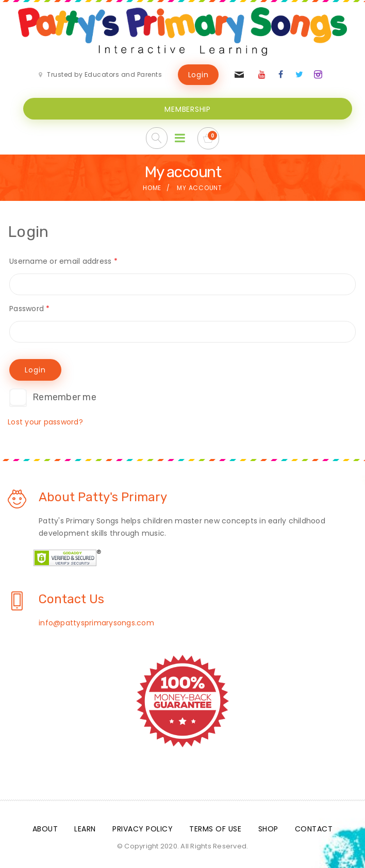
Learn (85, 829)
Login (198, 75)
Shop (268, 829)
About (45, 829)
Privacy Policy (143, 829)
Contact (314, 829)
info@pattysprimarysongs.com (96, 623)
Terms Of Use (215, 829)
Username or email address (64, 261)
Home (152, 188)
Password (30, 309)
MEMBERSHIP (188, 109)
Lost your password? (45, 422)
